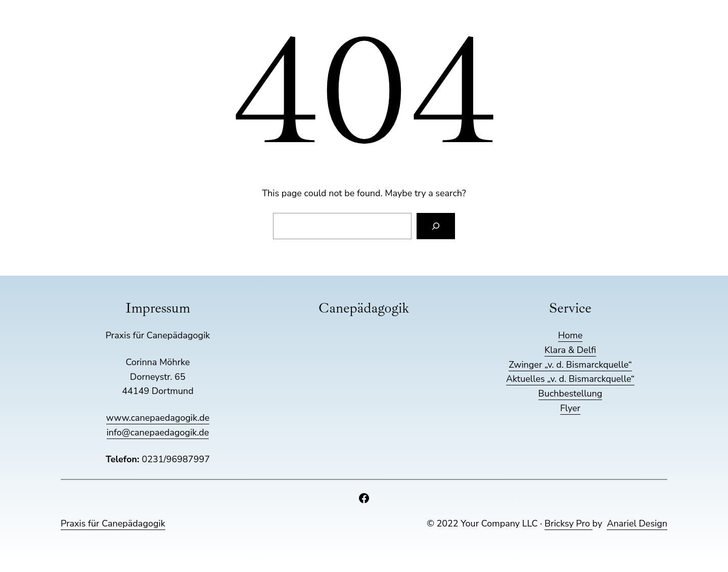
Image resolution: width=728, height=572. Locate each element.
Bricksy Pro (568, 523)
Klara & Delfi (570, 350)
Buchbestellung (571, 393)
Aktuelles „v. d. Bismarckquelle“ (570, 379)
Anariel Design (637, 523)
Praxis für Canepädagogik (113, 523)
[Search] (436, 226)
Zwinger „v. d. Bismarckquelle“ (570, 365)
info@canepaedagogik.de (158, 432)
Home (571, 335)
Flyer (570, 408)
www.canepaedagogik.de (158, 418)
